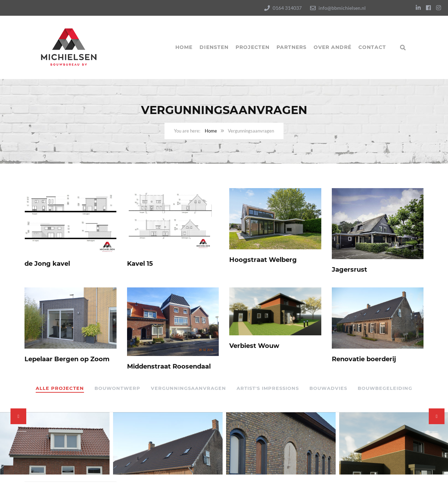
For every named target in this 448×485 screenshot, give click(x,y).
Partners (292, 47)
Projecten (253, 47)
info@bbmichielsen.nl (342, 8)
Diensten (214, 47)
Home (184, 47)
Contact (372, 47)
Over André (332, 47)
